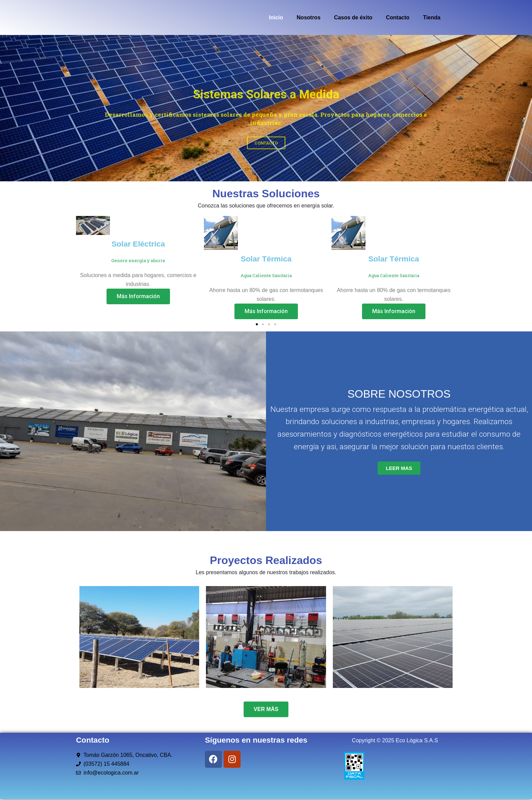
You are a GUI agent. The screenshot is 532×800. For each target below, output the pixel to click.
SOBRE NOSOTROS (399, 394)
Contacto (397, 17)
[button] (257, 324)
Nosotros (308, 17)
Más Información (138, 296)
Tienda (432, 17)
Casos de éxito (353, 17)
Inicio (276, 17)
